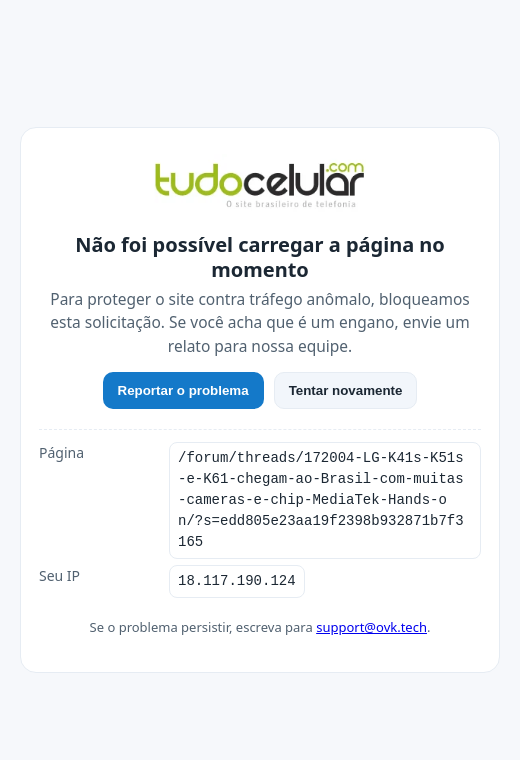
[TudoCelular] (260, 197)
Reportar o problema (183, 400)
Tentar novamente (346, 400)
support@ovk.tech (371, 616)
